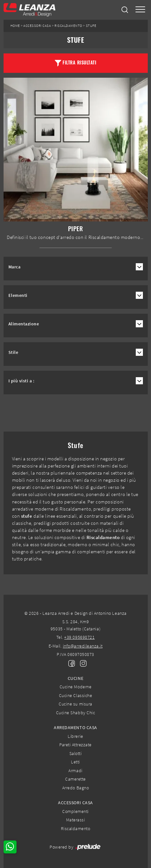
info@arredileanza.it (83, 646)
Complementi (75, 811)
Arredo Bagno (75, 788)
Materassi (76, 820)
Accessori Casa (37, 26)
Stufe (91, 26)
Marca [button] (15, 267)
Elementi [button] (18, 295)
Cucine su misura (75, 704)
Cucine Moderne (75, 687)
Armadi (75, 771)
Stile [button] (13, 352)
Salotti (76, 753)
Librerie (75, 736)
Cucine (75, 678)
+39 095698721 (79, 637)
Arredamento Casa (75, 727)
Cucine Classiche (75, 695)
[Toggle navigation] (140, 10)
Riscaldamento (68, 26)
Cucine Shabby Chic (75, 713)
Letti (75, 762)
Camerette (75, 779)
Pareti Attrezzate (75, 745)
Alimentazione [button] (24, 324)
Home (15, 26)
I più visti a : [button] (22, 381)
